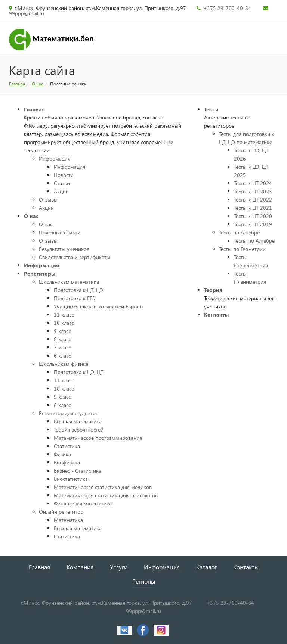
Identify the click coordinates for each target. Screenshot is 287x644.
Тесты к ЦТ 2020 (253, 216)
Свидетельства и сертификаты (75, 257)
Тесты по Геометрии (242, 249)
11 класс (64, 315)
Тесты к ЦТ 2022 (253, 200)
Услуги (119, 567)
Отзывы (48, 200)
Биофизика (67, 462)
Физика (62, 454)
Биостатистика (71, 479)
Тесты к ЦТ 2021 (253, 208)
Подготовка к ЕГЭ (75, 298)
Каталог (206, 567)
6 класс (62, 356)
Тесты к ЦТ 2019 (253, 224)
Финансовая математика (83, 503)
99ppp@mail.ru (27, 13)
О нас (38, 84)
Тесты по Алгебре (239, 232)
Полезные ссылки (60, 232)
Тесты (211, 109)
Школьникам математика (69, 282)
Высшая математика (78, 421)
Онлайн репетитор (61, 512)
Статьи (62, 183)
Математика (68, 520)
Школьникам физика (64, 364)
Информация (55, 158)
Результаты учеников (64, 249)
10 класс (64, 323)
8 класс (62, 339)
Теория (213, 290)
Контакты (216, 315)
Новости (64, 175)
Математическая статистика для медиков (103, 487)
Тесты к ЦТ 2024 (253, 183)
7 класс (62, 347)
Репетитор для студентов (69, 413)
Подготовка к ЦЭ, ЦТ (78, 372)
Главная (17, 84)
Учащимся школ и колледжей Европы (99, 306)
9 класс (62, 331)
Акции (61, 191)
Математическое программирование (98, 438)
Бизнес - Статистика (78, 471)
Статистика (67, 446)
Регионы (144, 581)
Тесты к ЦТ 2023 (253, 191)
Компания (80, 567)
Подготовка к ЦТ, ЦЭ (78, 290)
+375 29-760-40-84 (229, 8)
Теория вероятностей (79, 430)
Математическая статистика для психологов (106, 495)
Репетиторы (40, 273)
